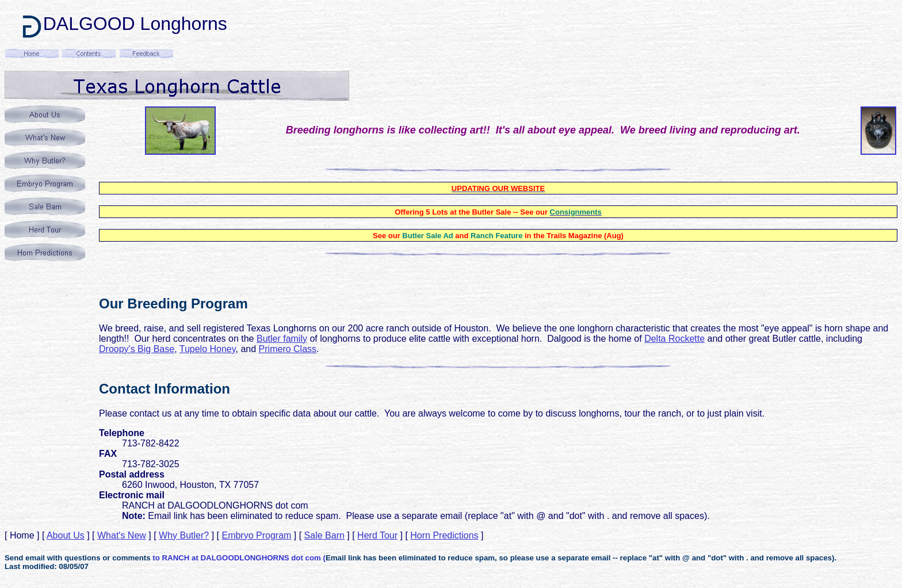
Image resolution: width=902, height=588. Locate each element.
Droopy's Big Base (137, 349)
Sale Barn (324, 535)
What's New (122, 535)
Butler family (282, 339)
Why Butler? (184, 535)
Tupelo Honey (208, 349)
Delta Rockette (674, 339)
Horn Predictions (444, 535)
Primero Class (288, 349)
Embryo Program (256, 535)
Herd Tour (377, 535)
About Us (66, 535)
